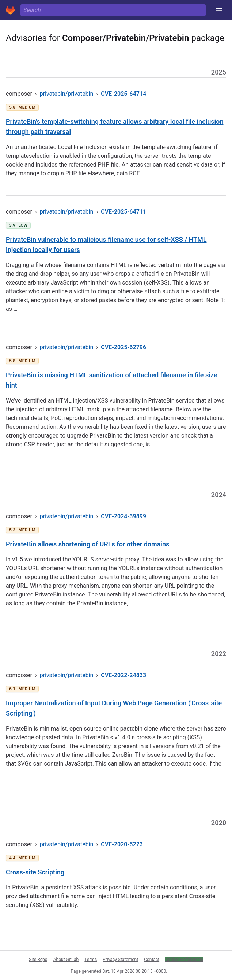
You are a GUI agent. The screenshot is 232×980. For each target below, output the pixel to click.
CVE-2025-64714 (123, 94)
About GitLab (66, 960)
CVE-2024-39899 (123, 516)
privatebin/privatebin (67, 94)
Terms (91, 960)
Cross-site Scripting (35, 872)
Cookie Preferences (184, 960)
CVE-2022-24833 (123, 675)
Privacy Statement (120, 960)
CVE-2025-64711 (123, 212)
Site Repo (38, 960)
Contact (152, 960)
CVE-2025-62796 (123, 347)
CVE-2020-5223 (122, 844)
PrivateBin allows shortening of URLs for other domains (88, 544)
